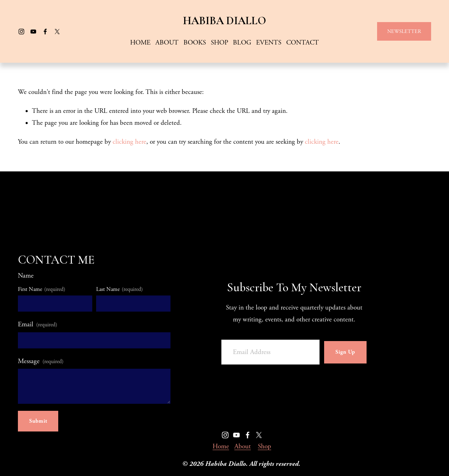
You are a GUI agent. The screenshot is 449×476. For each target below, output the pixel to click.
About (243, 447)
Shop (264, 447)
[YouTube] (33, 32)
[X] (57, 32)
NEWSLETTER (404, 32)
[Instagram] (21, 32)
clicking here (129, 142)
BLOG (242, 43)
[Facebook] (45, 32)
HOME (140, 43)
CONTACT (303, 43)
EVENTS (269, 43)
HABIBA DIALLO (225, 21)
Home (221, 447)
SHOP (219, 43)
